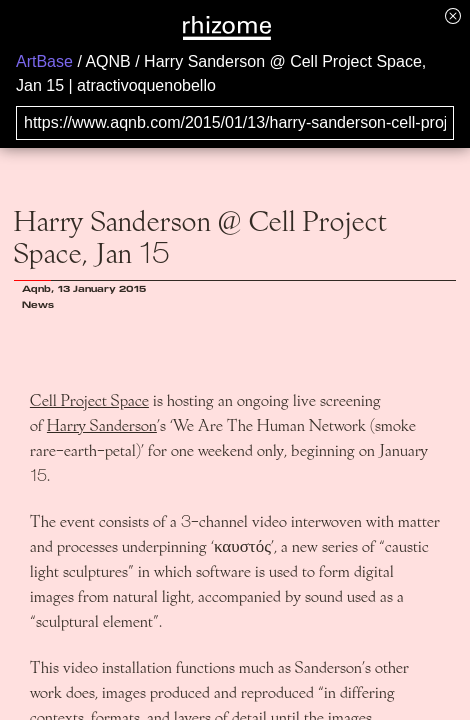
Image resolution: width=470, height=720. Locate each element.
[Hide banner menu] (453, 15)
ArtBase (44, 61)
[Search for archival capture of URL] (235, 123)
